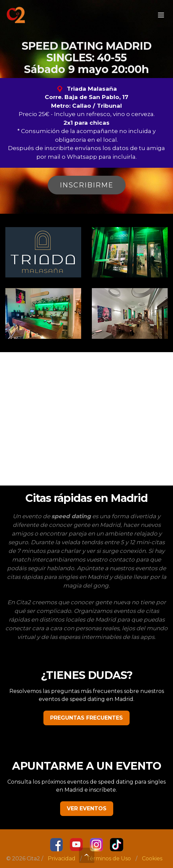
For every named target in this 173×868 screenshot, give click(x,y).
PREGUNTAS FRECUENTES (86, 718)
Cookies (152, 858)
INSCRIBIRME (87, 185)
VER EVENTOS (87, 808)
